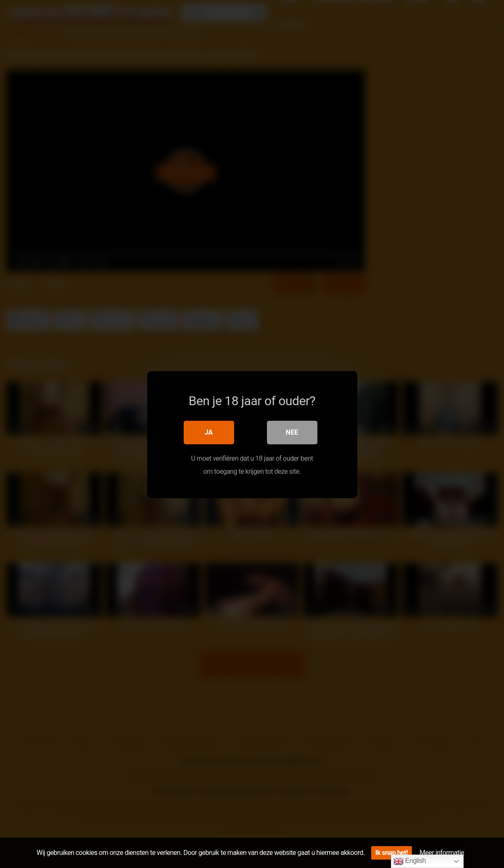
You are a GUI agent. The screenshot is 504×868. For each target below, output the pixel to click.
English (410, 861)
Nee (292, 432)
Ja (209, 432)
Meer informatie (442, 853)
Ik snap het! (392, 853)
